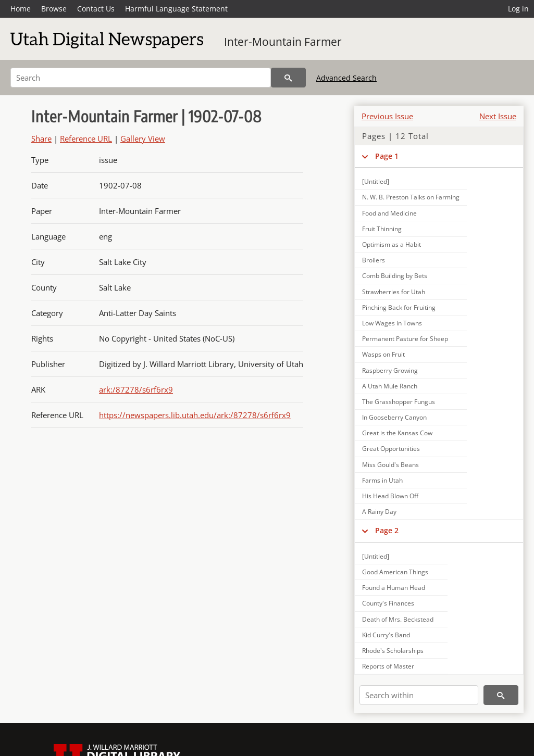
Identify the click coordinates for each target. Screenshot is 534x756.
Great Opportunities (391, 449)
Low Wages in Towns (392, 323)
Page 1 (387, 156)
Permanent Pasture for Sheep (405, 339)
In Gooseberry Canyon (394, 417)
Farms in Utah (382, 480)
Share (41, 138)
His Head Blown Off (390, 496)
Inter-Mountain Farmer (283, 42)
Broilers (374, 260)
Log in (518, 9)
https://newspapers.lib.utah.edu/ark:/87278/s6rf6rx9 (195, 415)
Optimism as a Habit (392, 244)
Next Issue (498, 116)
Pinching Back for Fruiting (399, 307)
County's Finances (388, 603)
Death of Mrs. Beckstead (398, 619)
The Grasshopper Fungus (399, 402)
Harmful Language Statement (176, 9)
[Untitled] (376, 181)
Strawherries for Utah (394, 292)
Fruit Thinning (382, 229)
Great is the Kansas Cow (397, 433)
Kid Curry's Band (386, 635)
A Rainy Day (379, 512)
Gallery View (143, 138)
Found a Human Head (394, 588)
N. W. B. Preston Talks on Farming (411, 197)
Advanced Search (346, 78)
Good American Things (395, 572)
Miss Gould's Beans (390, 465)
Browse (54, 9)
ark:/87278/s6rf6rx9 (136, 389)
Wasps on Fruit (383, 354)
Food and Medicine (389, 213)
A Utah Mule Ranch (390, 386)
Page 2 (387, 530)
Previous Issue (387, 116)
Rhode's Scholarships (393, 651)
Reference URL (86, 138)
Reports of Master (388, 666)
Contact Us (96, 9)
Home (21, 9)
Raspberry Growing (390, 370)
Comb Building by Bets (395, 276)
